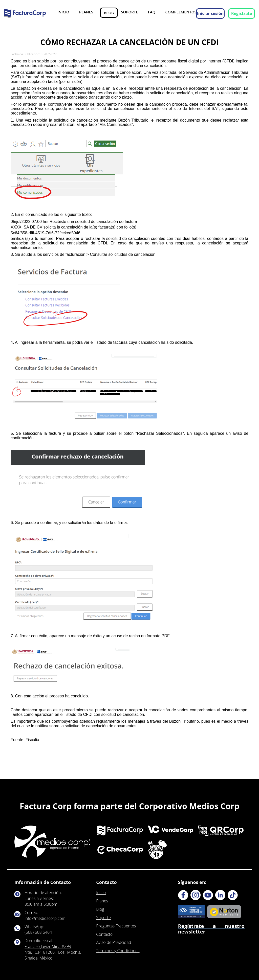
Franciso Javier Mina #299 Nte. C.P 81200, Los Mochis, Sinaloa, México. (53, 952)
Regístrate (242, 13)
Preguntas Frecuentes (116, 926)
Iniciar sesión (210, 13)
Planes (86, 12)
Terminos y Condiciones (118, 951)
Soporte (129, 12)
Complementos (181, 12)
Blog (109, 13)
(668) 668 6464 (38, 932)
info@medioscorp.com (45, 918)
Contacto (104, 934)
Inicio (63, 12)
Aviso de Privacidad (114, 942)
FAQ (152, 12)
